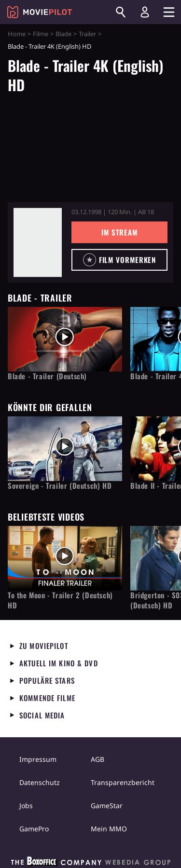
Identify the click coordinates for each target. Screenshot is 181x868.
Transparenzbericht (123, 782)
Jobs (26, 806)
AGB (97, 759)
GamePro (34, 829)
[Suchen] (121, 12)
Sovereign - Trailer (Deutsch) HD (60, 486)
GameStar (107, 806)
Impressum (38, 759)
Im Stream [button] (119, 232)
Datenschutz (40, 782)
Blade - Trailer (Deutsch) (47, 376)
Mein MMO (109, 829)
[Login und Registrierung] (145, 12)
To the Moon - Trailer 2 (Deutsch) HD (60, 600)
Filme (41, 34)
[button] (119, 260)
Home (17, 34)
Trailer (87, 34)
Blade (63, 34)
